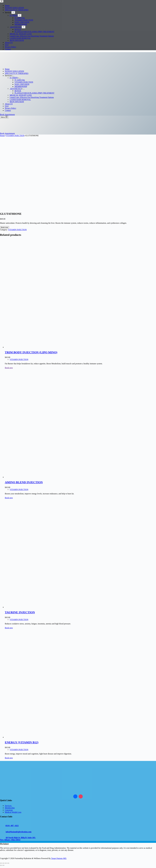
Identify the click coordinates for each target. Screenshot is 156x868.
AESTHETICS (16, 89)
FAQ (7, 106)
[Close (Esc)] (8, 863)
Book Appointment (7, 115)
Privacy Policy (11, 108)
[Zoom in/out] (1, 863)
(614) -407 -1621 (12, 826)
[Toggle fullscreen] (3, 863)
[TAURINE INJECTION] (41, 607)
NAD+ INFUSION (22, 84)
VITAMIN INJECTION (24, 82)
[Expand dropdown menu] (13, 76)
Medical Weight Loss (13, 812)
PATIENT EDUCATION (14, 71)
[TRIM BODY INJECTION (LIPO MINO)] (41, 347)
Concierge (9, 810)
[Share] (6, 863)
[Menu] (4, 117)
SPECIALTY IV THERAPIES (17, 73)
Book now (5, 227)
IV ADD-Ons (20, 80)
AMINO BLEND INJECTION (24, 482)
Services (9, 76)
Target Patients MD (59, 858)
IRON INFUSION (17, 102)
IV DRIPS (14, 78)
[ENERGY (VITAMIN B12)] (41, 737)
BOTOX (18, 91)
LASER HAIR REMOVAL (20, 100)
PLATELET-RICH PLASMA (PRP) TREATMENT (34, 93)
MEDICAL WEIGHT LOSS (21, 95)
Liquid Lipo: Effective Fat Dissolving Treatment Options (32, 97)
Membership (10, 808)
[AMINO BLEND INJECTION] (41, 477)
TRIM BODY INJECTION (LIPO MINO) (31, 352)
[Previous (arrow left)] (1, 865)
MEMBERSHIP (21, 86)
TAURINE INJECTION (20, 612)
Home (7, 69)
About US (9, 104)
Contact (8, 110)
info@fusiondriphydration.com (19, 832)
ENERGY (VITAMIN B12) (22, 742)
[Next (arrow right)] (3, 865)
